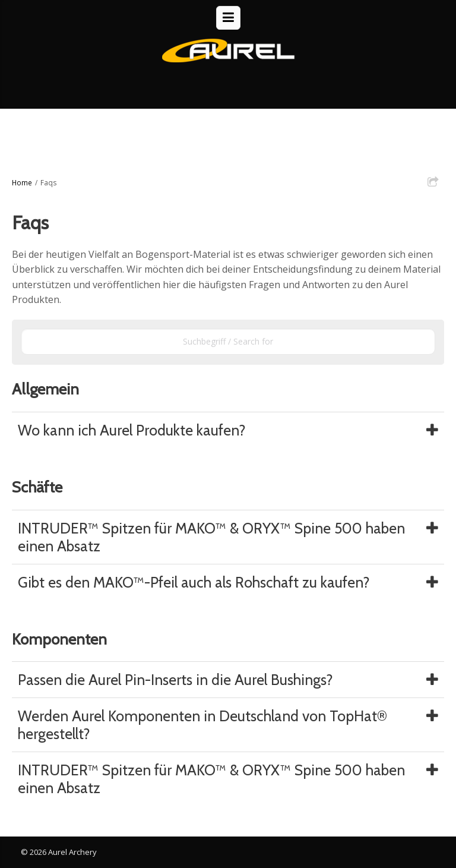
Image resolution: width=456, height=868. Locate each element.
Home (22, 182)
